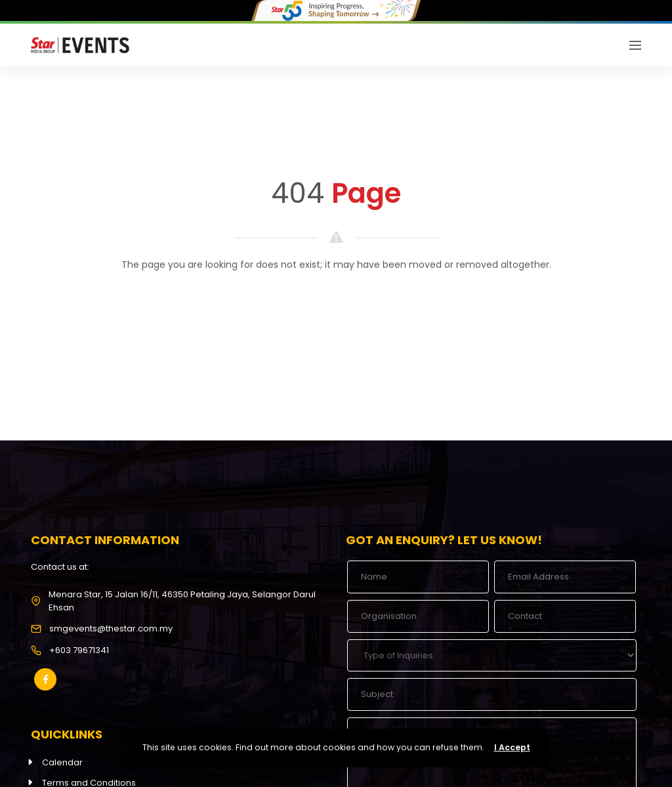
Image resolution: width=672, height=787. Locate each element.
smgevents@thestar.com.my (111, 628)
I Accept (512, 747)
